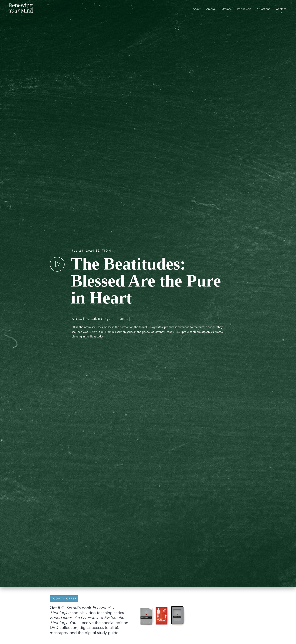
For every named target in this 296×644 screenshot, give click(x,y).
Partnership (244, 9)
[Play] (57, 264)
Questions (264, 9)
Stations (226, 9)
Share (124, 319)
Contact (281, 9)
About (197, 9)
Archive (211, 9)
